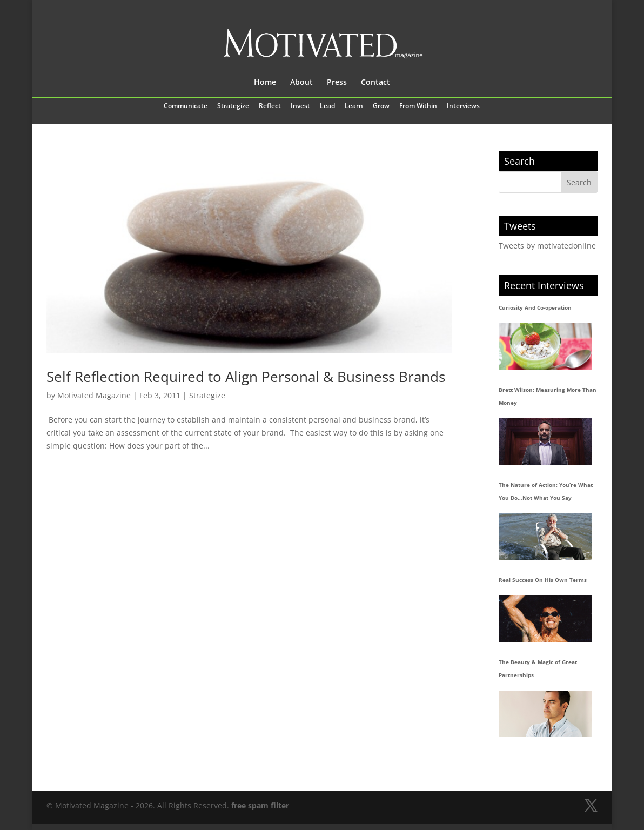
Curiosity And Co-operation (535, 307)
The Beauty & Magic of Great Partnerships (538, 668)
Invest (300, 106)
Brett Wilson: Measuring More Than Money (548, 396)
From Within (418, 106)
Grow (381, 106)
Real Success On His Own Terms (543, 580)
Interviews (463, 106)
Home (265, 83)
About (301, 83)
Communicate (186, 106)
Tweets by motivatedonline (547, 246)
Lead (327, 106)
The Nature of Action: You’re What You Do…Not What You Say (546, 491)
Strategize (233, 106)
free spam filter (260, 805)
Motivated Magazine (94, 395)
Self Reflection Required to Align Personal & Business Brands (246, 377)
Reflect (270, 106)
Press (337, 83)
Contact (375, 83)
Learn (354, 106)
